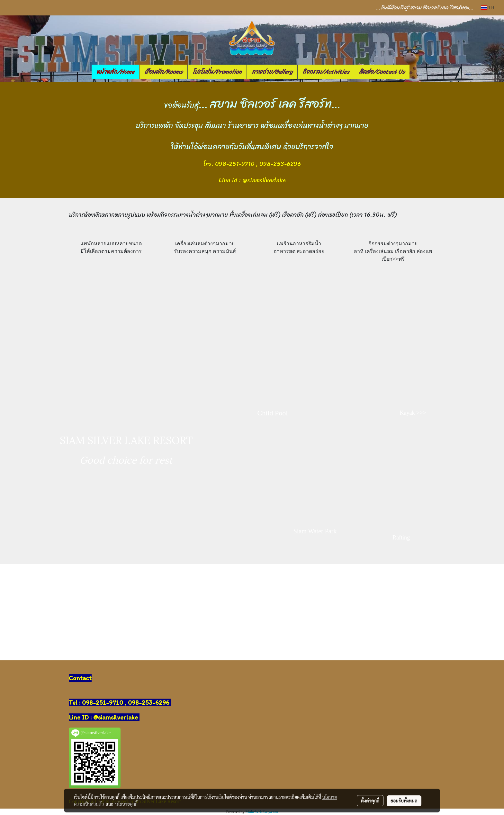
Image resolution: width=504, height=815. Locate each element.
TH (488, 8)
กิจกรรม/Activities (326, 72)
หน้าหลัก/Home (115, 72)
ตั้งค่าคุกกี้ (370, 801)
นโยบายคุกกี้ (126, 804)
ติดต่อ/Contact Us (382, 72)
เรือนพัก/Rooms (163, 72)
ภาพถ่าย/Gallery (272, 72)
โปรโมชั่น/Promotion (217, 72)
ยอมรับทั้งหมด (404, 801)
